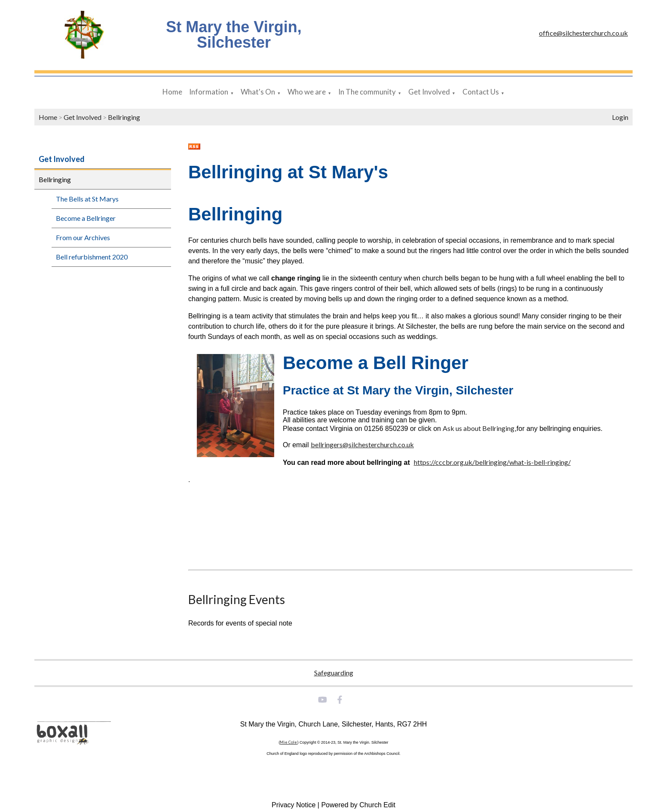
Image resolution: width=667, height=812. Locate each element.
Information (209, 92)
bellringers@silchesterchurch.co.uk (362, 444)
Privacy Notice (294, 805)
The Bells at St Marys (87, 199)
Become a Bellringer (86, 218)
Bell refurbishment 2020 (92, 257)
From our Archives (83, 237)
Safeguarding (334, 673)
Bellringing (124, 117)
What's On (258, 92)
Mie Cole (288, 742)
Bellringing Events (237, 599)
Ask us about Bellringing (479, 428)
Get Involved (429, 92)
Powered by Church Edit (358, 805)
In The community (367, 92)
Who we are (307, 92)
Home (172, 92)
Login (620, 117)
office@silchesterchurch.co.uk (583, 33)
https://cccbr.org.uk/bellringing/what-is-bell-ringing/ (492, 462)
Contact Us (481, 92)
